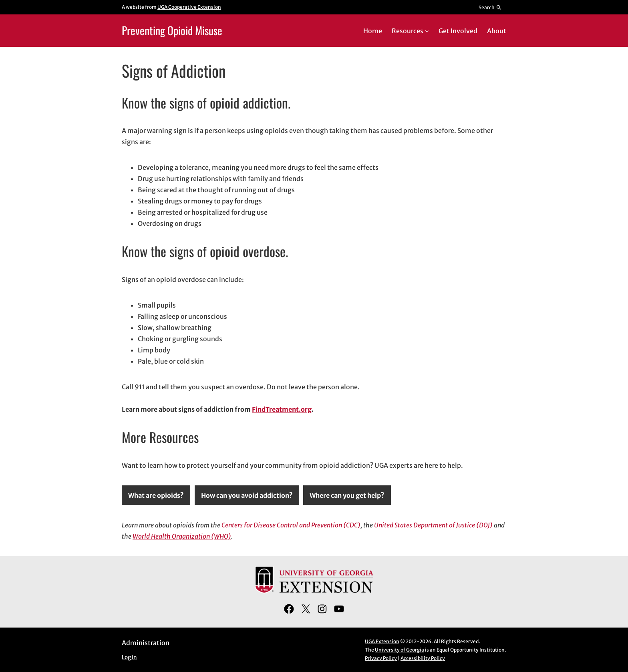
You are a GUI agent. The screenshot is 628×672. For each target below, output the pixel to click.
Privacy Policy (381, 658)
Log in (129, 657)
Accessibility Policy (423, 658)
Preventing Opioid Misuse (172, 30)
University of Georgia (400, 650)
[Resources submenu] (427, 31)
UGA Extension (382, 641)
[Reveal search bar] (490, 7)
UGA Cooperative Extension (189, 7)
